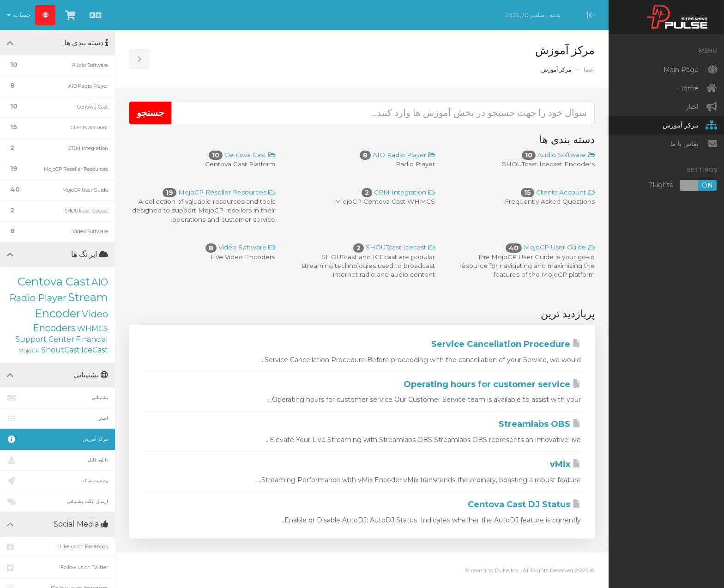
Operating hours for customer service (492, 384)
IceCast (95, 350)
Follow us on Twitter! (57, 568)
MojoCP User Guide (550, 247)
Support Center (45, 339)
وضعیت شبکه (57, 481)
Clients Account (558, 192)
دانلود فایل (57, 460)
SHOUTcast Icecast (394, 247)
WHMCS (93, 329)
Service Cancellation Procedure (506, 344)
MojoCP (29, 350)
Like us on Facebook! (57, 547)
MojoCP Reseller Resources (219, 192)
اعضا (589, 70)
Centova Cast (242, 155)
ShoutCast (60, 350)
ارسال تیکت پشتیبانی (57, 502)
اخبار (57, 418)
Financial (92, 339)
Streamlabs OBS (540, 424)
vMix (565, 464)
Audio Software (558, 155)
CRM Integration (398, 192)
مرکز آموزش (57, 439)
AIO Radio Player (397, 155)
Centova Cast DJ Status (524, 504)
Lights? (683, 185)
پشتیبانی (57, 398)
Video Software (240, 247)
